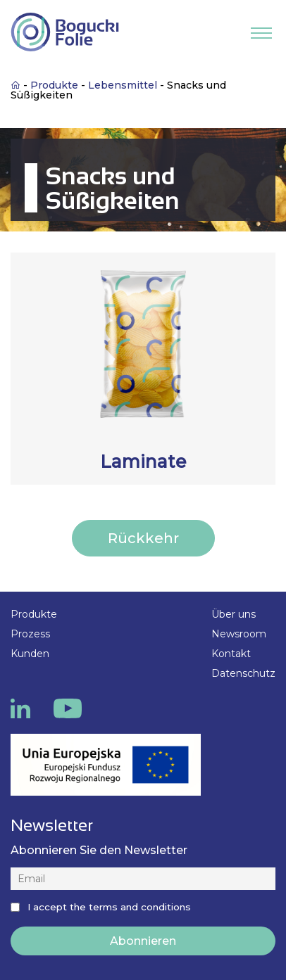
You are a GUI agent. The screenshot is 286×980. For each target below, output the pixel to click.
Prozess (30, 634)
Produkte (34, 614)
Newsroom (239, 634)
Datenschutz (243, 673)
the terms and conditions (130, 907)
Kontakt (231, 654)
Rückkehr (143, 538)
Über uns (234, 614)
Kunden (30, 654)
